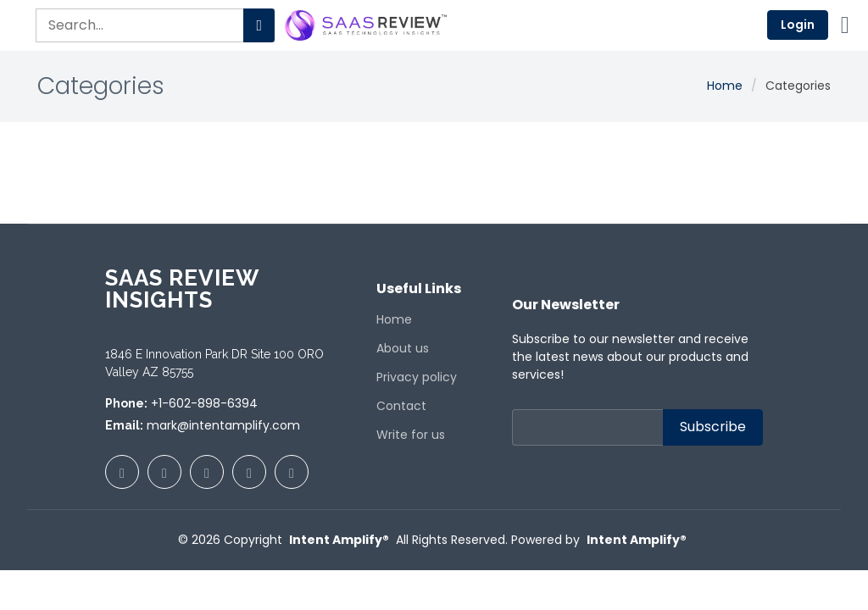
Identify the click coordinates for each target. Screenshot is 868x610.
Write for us (411, 435)
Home (725, 86)
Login (798, 25)
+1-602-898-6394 (204, 403)
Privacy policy (417, 377)
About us (403, 348)
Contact (401, 406)
